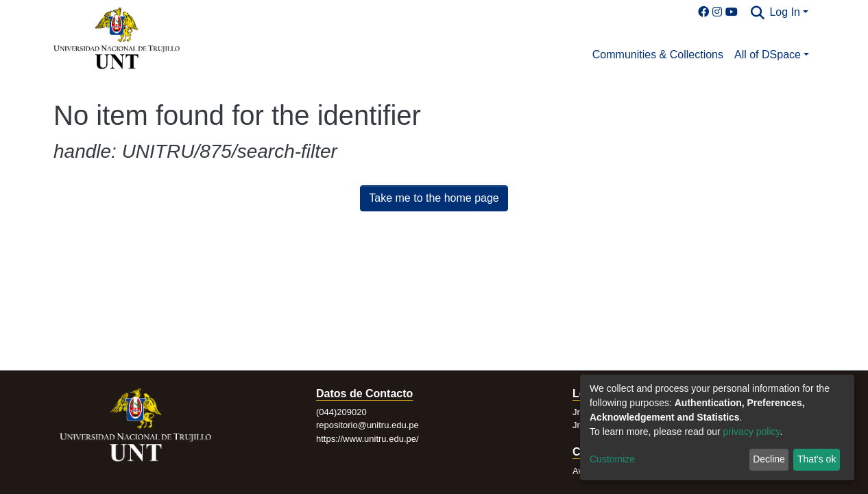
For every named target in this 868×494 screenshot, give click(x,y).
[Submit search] (757, 13)
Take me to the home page (434, 198)
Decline (769, 459)
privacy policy (752, 432)
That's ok (817, 459)
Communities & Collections (658, 55)
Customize (612, 459)
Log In (784, 12)
